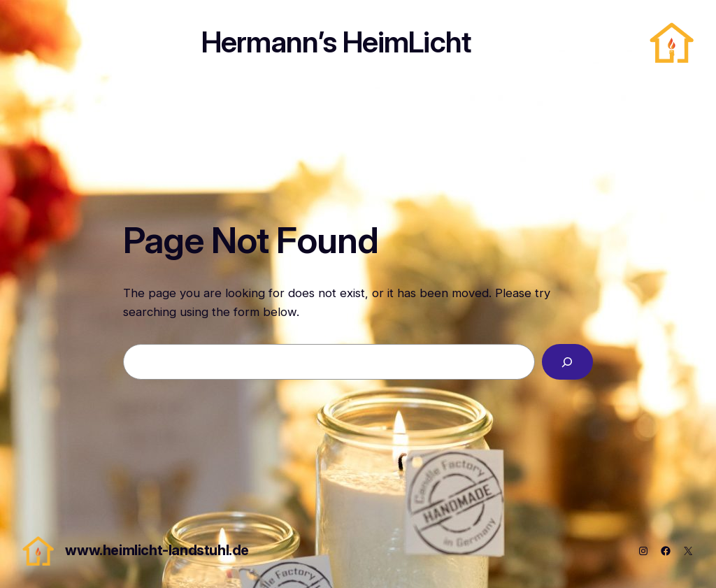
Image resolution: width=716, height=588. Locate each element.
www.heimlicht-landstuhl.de (157, 550)
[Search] (567, 362)
